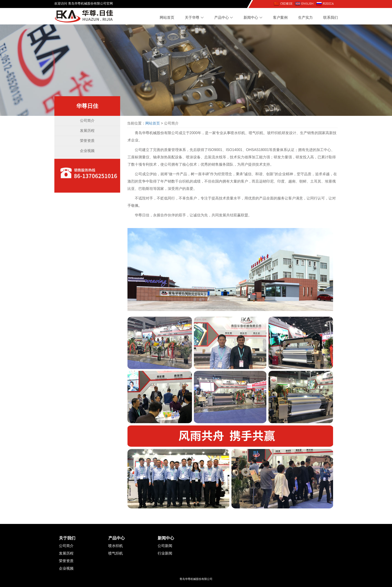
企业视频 (87, 151)
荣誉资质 (87, 141)
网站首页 (167, 17)
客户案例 (280, 17)
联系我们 (331, 17)
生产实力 (305, 17)
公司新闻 (165, 546)
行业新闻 (165, 553)
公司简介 (87, 121)
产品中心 (224, 17)
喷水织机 (116, 546)
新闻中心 (253, 17)
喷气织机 (116, 553)
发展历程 (87, 131)
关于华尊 (194, 17)
